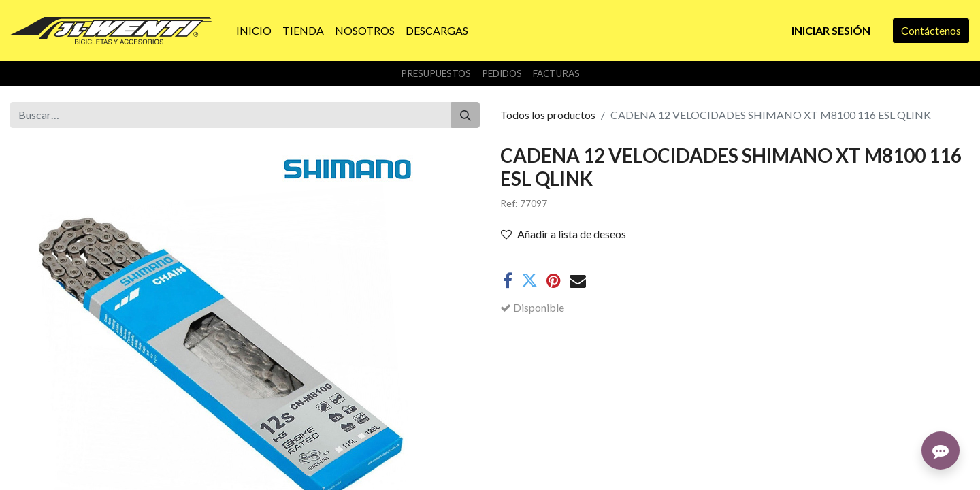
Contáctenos (931, 30)
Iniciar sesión (831, 30)
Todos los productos (548, 115)
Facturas (556, 73)
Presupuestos (436, 73)
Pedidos (502, 73)
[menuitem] (254, 31)
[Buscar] (465, 115)
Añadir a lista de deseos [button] (563, 234)
